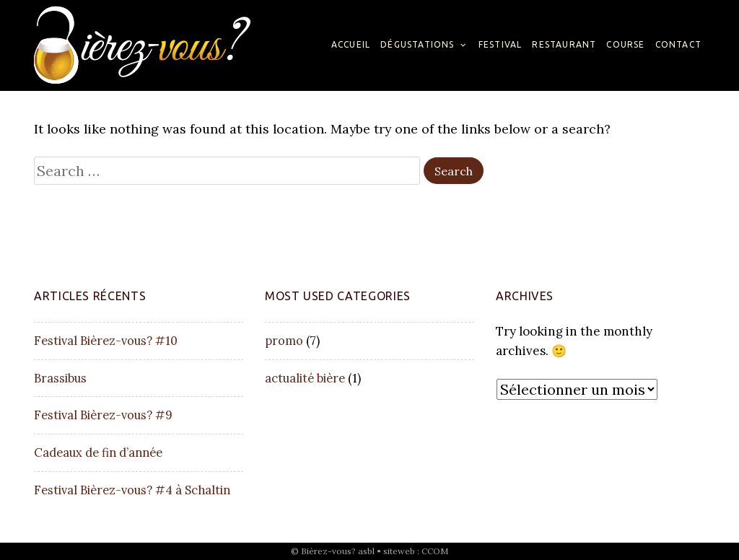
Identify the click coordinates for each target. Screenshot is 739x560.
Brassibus (60, 378)
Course (625, 44)
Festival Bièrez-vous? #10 (106, 341)
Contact (678, 44)
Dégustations (417, 44)
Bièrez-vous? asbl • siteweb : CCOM (375, 551)
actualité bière (305, 378)
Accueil (351, 44)
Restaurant (564, 44)
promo (284, 341)
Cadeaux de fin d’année (98, 452)
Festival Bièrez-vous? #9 (103, 415)
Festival (500, 44)
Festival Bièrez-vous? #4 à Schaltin (132, 490)
